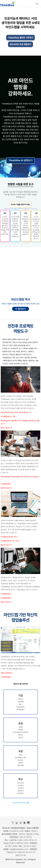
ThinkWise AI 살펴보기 (20, 160)
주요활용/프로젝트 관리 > (10, 537)
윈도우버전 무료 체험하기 (20, 45)
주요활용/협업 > (6, 484)
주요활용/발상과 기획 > (9, 417)
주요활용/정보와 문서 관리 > (10, 541)
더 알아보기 (21, 309)
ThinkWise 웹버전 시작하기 (20, 38)
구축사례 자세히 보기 (21, 803)
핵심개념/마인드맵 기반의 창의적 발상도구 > (16, 412)
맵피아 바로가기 (6, 428)
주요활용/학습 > (6, 594)
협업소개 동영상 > (7, 673)
